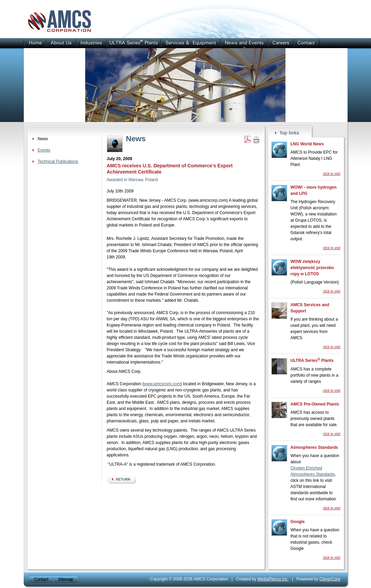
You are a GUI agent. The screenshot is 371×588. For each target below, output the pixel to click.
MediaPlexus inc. (273, 579)
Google (298, 522)
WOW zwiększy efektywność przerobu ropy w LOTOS (312, 268)
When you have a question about (315, 459)
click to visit (332, 174)
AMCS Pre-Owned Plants (315, 404)
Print (256, 140)
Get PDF (248, 140)
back (121, 480)
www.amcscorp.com (162, 384)
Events (44, 150)
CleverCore (330, 579)
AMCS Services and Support (310, 308)
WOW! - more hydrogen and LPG (314, 190)
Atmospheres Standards (314, 447)
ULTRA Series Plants (312, 360)
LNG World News (307, 144)
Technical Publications (58, 162)
